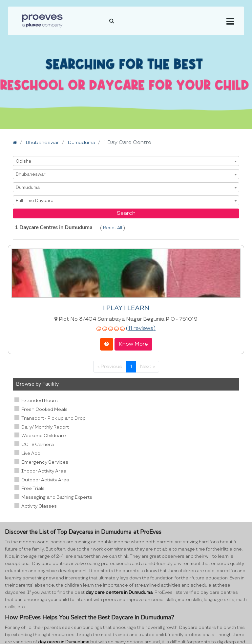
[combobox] (126, 161)
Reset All (113, 228)
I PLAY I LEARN (126, 308)
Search (126, 213)
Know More (133, 344)
